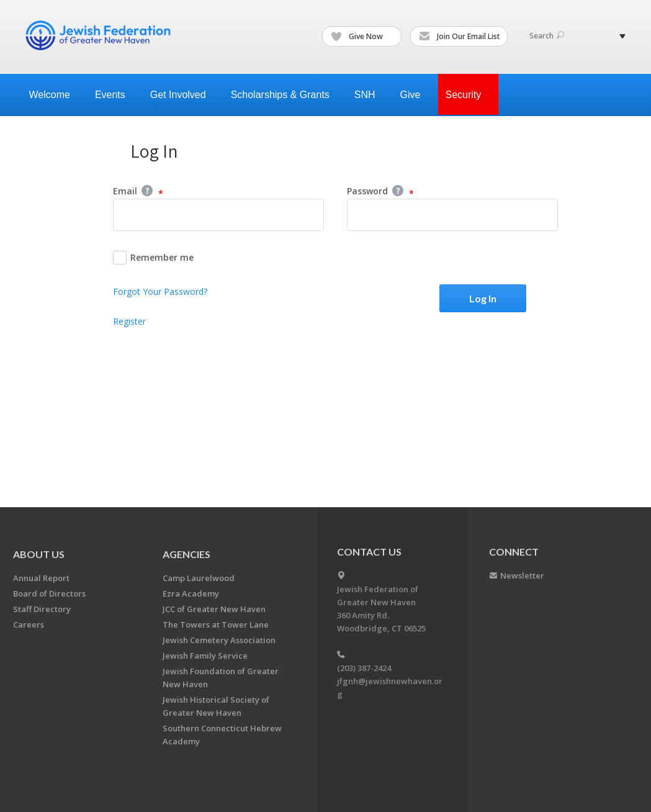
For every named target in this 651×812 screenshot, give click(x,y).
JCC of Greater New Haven (214, 609)
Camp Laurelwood (199, 578)
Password (380, 192)
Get (183, 95)
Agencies (186, 554)
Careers (29, 625)
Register (129, 321)
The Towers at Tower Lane (216, 625)
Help (147, 191)
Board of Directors (49, 593)
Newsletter (522, 575)
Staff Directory (42, 609)
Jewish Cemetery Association (219, 640)
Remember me (153, 258)
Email (138, 192)
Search (547, 36)
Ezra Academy (191, 593)
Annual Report (41, 578)
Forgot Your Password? (160, 291)
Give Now (362, 37)
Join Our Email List (460, 37)
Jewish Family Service (205, 656)
